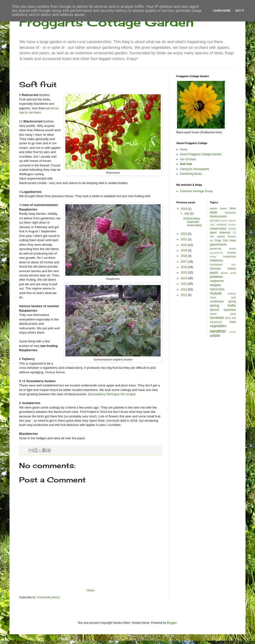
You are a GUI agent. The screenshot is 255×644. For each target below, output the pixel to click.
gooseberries (217, 253)
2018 (184, 256)
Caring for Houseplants (195, 169)
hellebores (217, 260)
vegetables (218, 326)
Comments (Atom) (48, 597)
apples (214, 208)
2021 (184, 239)
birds (214, 212)
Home (91, 590)
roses (213, 297)
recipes (215, 285)
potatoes (217, 277)
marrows (215, 269)
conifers (232, 225)
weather (218, 331)
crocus (232, 229)
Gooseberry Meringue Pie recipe (112, 394)
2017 (184, 262)
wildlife (215, 336)
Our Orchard (188, 159)
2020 (184, 245)
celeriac (232, 221)
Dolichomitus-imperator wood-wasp (193, 222)
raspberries (217, 281)
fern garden (218, 236)
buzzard (214, 220)
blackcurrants (218, 216)
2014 (184, 278)
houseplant (216, 265)
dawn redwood (220, 233)
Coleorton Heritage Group (196, 191)
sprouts (215, 310)
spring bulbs (223, 305)
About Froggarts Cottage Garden (201, 154)
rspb (233, 297)
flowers (232, 236)
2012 (184, 290)
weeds (233, 332)
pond (233, 273)
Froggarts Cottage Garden (106, 22)
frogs (218, 240)
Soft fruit (186, 164)
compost (221, 225)
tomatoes (217, 318)
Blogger (172, 623)
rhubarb (216, 293)
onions (232, 269)
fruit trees (229, 240)
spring (232, 301)
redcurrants (217, 289)
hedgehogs (230, 256)
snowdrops (217, 301)
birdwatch (230, 213)
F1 (234, 233)
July (187, 214)
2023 (184, 234)
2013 (184, 284)
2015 (184, 273)
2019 (184, 250)
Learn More (222, 11)
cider (212, 225)
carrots (223, 221)
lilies (234, 265)
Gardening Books (191, 174)
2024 (184, 209)
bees (233, 208)
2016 (184, 267)
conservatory (218, 229)
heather (232, 253)
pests (214, 273)
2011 (184, 295)
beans (223, 208)
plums (224, 273)
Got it (240, 11)
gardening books (223, 249)
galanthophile (218, 245)
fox (212, 240)
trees (233, 322)
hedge (213, 257)
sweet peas (223, 314)
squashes (230, 310)
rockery (232, 294)
